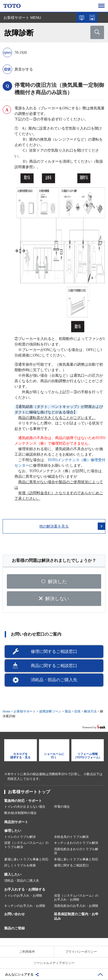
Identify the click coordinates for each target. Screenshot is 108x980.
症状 (77, 711)
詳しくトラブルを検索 (20, 865)
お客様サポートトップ (29, 792)
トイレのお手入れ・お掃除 (23, 896)
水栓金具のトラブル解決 (71, 837)
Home (6, 711)
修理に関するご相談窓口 (54, 651)
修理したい (13, 831)
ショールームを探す (92, 18)
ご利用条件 (27, 952)
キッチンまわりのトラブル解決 (76, 843)
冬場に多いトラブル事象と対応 (76, 859)
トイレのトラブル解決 (20, 837)
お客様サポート (25, 711)
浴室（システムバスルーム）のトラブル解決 (26, 845)
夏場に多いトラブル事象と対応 (26, 859)
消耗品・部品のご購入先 (54, 680)
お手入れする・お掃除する (25, 889)
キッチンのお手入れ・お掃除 (25, 906)
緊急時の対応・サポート (23, 801)
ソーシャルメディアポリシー (54, 963)
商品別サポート (16, 822)
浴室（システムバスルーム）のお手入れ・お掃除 (76, 898)
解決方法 (90, 711)
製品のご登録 (14, 928)
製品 (68, 711)
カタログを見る (82, 18)
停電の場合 (62, 807)
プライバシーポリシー (81, 952)
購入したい (13, 874)
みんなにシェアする (19, 974)
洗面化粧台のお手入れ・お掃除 (76, 906)
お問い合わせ (14, 914)
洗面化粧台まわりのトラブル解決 (76, 851)
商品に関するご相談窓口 (54, 666)
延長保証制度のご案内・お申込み (76, 916)
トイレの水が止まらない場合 (25, 807)
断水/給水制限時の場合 (20, 813)
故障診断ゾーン (50, 711)
